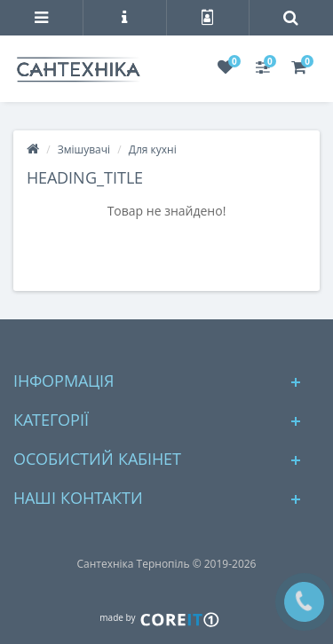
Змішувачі (84, 149)
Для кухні (153, 149)
